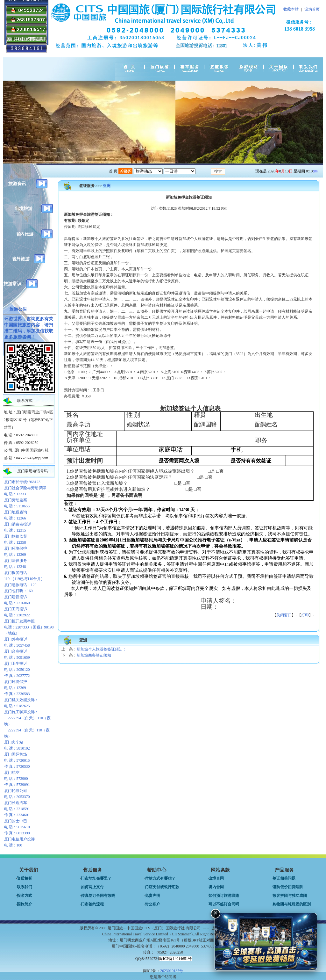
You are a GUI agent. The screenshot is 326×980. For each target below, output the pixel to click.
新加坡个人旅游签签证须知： (102, 649)
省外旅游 (21, 259)
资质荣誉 (25, 878)
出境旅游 (24, 209)
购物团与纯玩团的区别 (292, 904)
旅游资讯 (17, 184)
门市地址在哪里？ (96, 878)
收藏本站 (291, 9)
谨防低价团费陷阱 (288, 887)
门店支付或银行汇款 (162, 887)
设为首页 (312, 9)
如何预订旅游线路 (224, 896)
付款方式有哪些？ (160, 878)
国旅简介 (25, 904)
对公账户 (152, 904)
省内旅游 (25, 234)
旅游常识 (12, 284)
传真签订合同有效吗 (98, 896)
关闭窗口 (284, 615)
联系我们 (25, 887)
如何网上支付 (92, 887)
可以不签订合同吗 (224, 904)
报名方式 (25, 896)
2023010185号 (172, 971)
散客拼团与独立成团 (290, 896)
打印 (305, 615)
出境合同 (216, 878)
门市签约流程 (92, 904)
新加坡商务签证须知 (94, 655)
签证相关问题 (284, 878)
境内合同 (216, 887)
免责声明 (152, 896)
